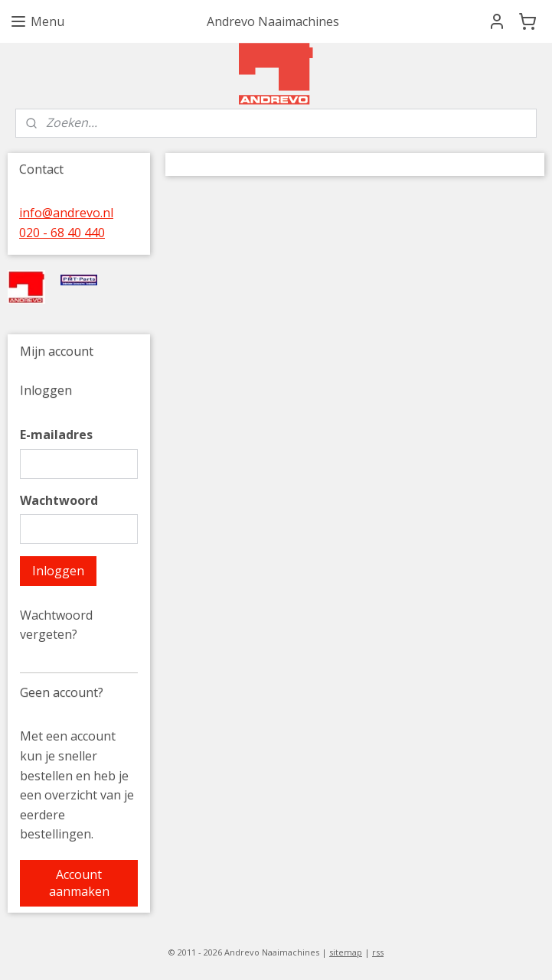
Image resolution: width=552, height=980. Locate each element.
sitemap (346, 952)
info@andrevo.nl (66, 213)
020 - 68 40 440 (62, 233)
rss (378, 952)
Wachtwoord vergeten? (56, 625)
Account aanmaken (79, 883)
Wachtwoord (59, 500)
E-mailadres (56, 435)
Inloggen (58, 571)
